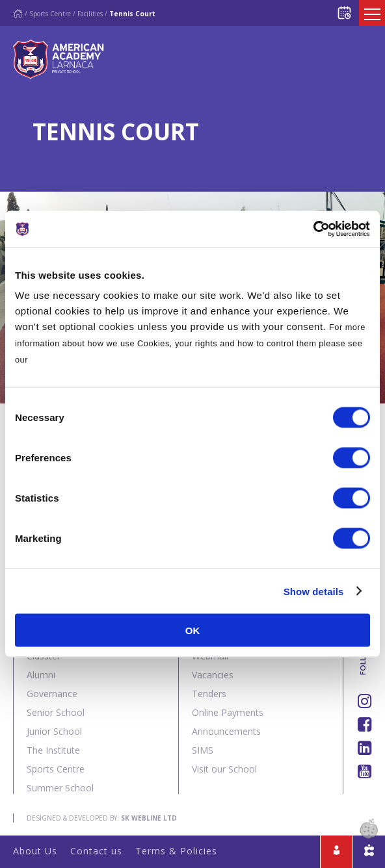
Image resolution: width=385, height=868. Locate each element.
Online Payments (228, 712)
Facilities (90, 14)
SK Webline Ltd (149, 818)
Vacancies (213, 675)
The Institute (53, 750)
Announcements (226, 731)
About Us (35, 851)
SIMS (203, 750)
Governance (52, 694)
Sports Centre (50, 14)
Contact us (96, 851)
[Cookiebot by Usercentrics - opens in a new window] (313, 229)
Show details (314, 591)
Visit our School (224, 769)
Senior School (56, 712)
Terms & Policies (176, 851)
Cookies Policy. (63, 360)
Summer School (60, 788)
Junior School (54, 731)
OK (193, 631)
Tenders (209, 694)
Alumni (41, 675)
